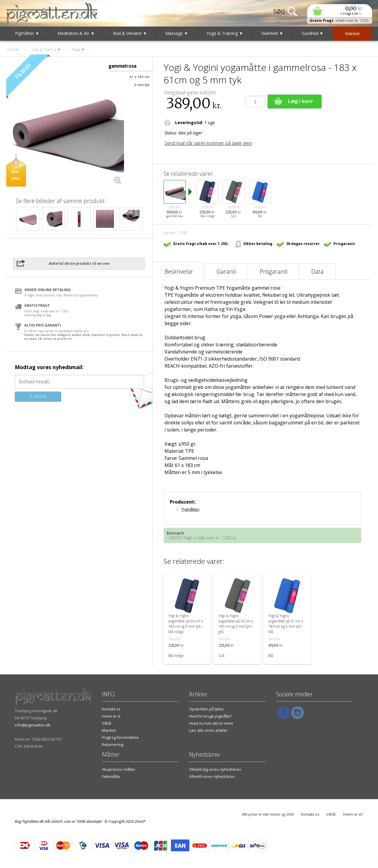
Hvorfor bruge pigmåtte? (211, 716)
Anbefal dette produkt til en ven (79, 263)
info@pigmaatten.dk (33, 725)
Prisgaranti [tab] (274, 271)
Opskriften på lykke (206, 709)
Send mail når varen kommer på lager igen (208, 143)
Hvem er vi (111, 716)
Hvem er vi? (353, 814)
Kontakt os (111, 709)
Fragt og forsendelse (120, 737)
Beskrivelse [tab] (179, 271)
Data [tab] (317, 271)
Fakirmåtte (111, 776)
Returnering (113, 744)
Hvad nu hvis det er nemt (211, 723)
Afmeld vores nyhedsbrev (212, 776)
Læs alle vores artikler (208, 730)
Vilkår (107, 723)
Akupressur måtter (119, 769)
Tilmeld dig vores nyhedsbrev (215, 769)
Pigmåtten (190, 509)
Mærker (109, 730)
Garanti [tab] (226, 271)
